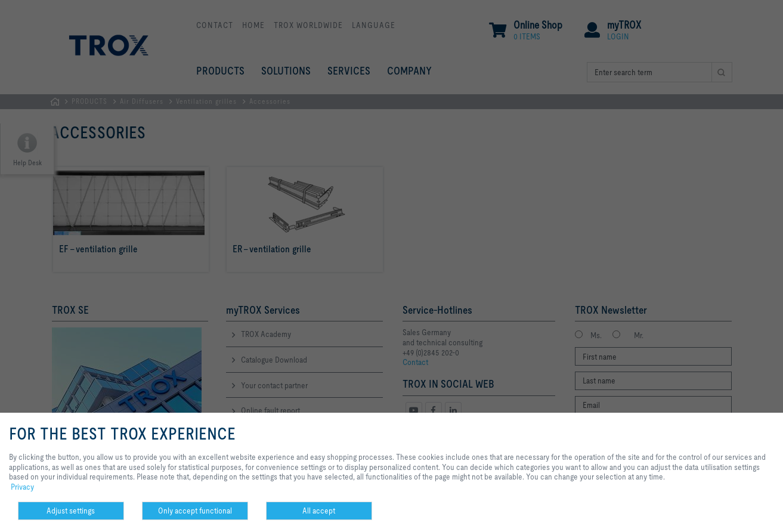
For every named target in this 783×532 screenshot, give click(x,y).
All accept (319, 511)
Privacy (22, 487)
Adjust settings (71, 511)
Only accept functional (195, 511)
